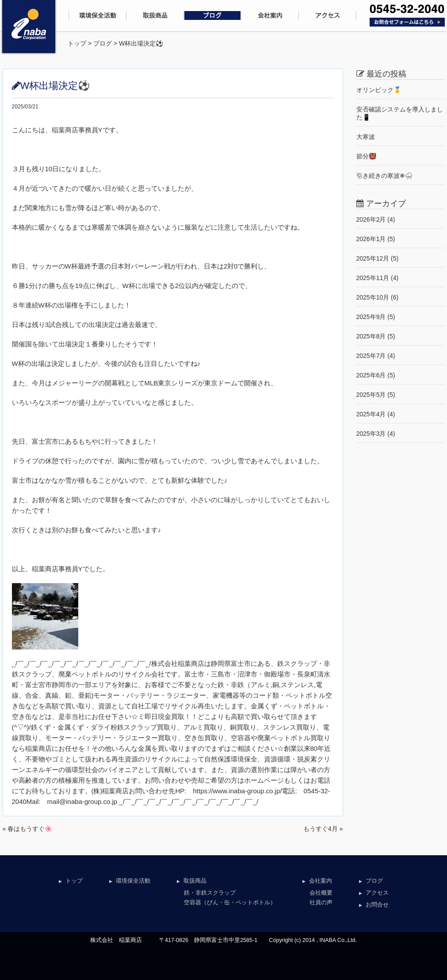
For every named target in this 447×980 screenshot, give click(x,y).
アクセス (377, 893)
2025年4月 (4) (376, 414)
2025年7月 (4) (376, 356)
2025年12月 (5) (378, 258)
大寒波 (366, 137)
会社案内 (321, 881)
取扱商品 (195, 881)
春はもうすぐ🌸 (30, 829)
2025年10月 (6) (378, 297)
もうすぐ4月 (321, 829)
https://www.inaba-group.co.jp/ (238, 791)
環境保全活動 (133, 881)
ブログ (103, 43)
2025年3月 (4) (376, 434)
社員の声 (321, 903)
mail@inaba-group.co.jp (82, 801)
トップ (77, 43)
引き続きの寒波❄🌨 (385, 176)
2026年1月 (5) (376, 239)
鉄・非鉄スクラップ (210, 893)
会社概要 (321, 893)
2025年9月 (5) (376, 317)
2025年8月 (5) (376, 336)
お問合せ (377, 905)
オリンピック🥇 (379, 90)
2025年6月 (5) (376, 375)
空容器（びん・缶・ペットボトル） (230, 903)
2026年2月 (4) (376, 219)
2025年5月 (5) (376, 395)
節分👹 (366, 156)
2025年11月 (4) (378, 278)
